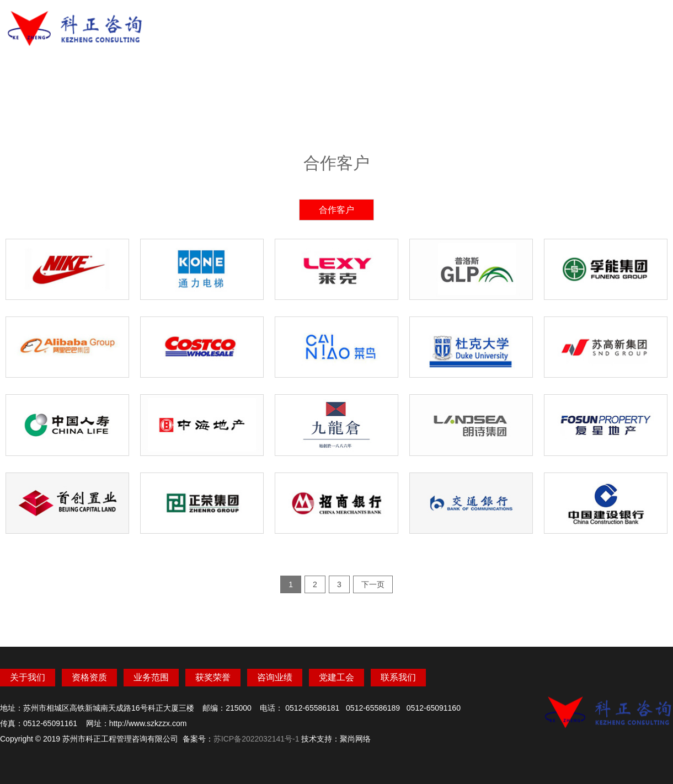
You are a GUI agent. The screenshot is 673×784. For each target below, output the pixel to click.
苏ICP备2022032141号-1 (257, 739)
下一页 (373, 584)
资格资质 (309, 24)
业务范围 (364, 24)
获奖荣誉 (419, 24)
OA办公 (640, 24)
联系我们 (585, 24)
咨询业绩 (474, 24)
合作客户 (336, 210)
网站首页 (199, 24)
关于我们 (254, 24)
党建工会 (530, 24)
